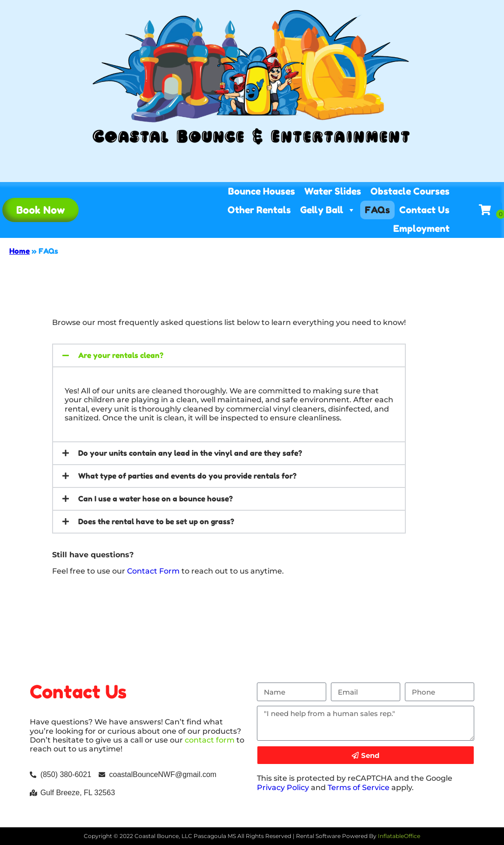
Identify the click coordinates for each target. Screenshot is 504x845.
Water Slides (333, 191)
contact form (210, 740)
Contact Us (424, 210)
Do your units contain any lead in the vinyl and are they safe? (190, 453)
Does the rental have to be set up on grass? (156, 521)
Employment (421, 229)
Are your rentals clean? (121, 355)
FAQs (377, 210)
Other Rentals (259, 210)
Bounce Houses (262, 191)
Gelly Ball (328, 210)
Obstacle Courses (410, 191)
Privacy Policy (283, 788)
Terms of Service (359, 788)
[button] (229, 355)
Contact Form (153, 571)
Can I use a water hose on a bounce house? (155, 499)
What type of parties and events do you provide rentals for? (187, 476)
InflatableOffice (399, 836)
